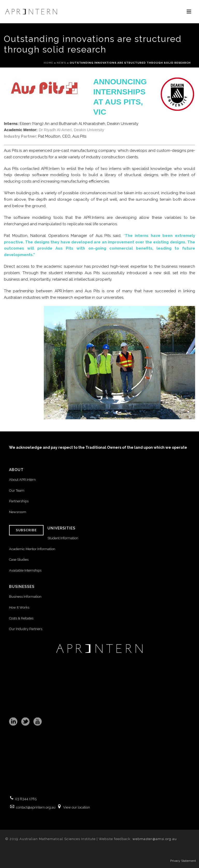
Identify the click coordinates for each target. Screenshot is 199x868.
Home (48, 63)
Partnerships (19, 501)
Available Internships (25, 570)
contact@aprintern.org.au (36, 807)
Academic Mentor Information (32, 549)
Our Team (17, 491)
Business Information (25, 597)
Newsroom (18, 512)
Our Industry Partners (26, 629)
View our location (77, 807)
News (61, 63)
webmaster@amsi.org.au (155, 839)
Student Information (63, 538)
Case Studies (19, 560)
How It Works (19, 607)
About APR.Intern (23, 480)
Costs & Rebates (21, 618)
